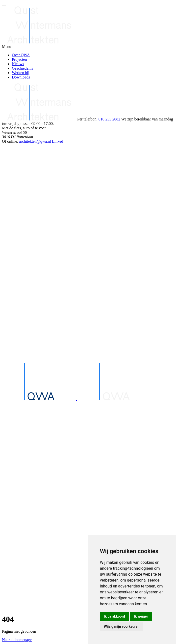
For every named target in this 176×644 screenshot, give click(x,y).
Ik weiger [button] (141, 616)
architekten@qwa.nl (35, 141)
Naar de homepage (17, 640)
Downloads (21, 77)
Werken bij (21, 73)
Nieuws (18, 64)
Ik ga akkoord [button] (114, 616)
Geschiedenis (22, 68)
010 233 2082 (109, 119)
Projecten (19, 59)
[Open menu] (4, 5)
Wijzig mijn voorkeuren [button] (122, 626)
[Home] (88, 503)
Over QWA (21, 55)
